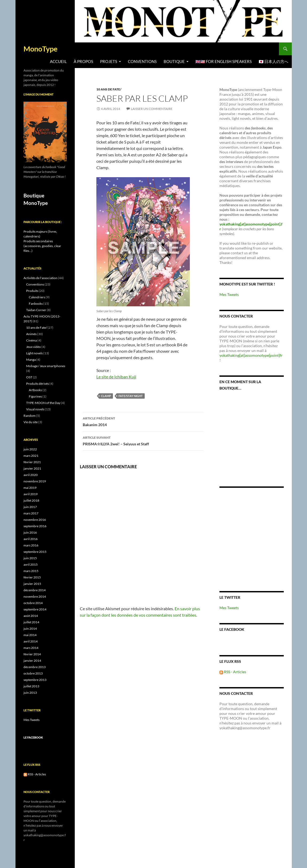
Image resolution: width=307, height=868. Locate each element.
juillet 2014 (31, 622)
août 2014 (31, 616)
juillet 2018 (31, 500)
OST (29, 377)
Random (29, 416)
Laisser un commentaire (152, 109)
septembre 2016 (35, 526)
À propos (83, 62)
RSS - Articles (233, 672)
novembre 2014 (35, 596)
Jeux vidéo (34, 347)
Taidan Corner (36, 310)
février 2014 (32, 654)
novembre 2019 (35, 481)
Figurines (35, 396)
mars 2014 (31, 648)
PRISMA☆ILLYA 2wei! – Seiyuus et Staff (143, 440)
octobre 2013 (33, 673)
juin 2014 (30, 629)
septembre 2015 (35, 552)
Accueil (58, 62)
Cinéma (32, 340)
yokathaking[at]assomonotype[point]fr (251, 355)
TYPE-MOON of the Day (43, 403)
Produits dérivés (38, 384)
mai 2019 (30, 488)
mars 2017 (31, 513)
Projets (109, 62)
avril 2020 (31, 475)
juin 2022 (30, 449)
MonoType (40, 49)
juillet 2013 (31, 686)
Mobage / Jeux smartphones (46, 366)
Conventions (142, 62)
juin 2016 (30, 532)
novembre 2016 (35, 520)
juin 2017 (30, 507)
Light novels (34, 353)
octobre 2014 (33, 603)
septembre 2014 (35, 609)
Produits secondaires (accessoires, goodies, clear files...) (42, 246)
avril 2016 (31, 539)
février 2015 (32, 577)
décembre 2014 (35, 590)
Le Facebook (232, 629)
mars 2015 (31, 571)
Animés (31, 334)
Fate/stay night (131, 396)
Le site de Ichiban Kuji (116, 377)
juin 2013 (30, 693)
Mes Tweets (229, 294)
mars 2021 (31, 456)
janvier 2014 (32, 661)
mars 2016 (31, 545)
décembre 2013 (35, 667)
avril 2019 (31, 494)
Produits (32, 291)
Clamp (106, 396)
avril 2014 (31, 641)
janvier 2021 (32, 468)
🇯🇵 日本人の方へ (273, 62)
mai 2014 (30, 635)
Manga (31, 360)
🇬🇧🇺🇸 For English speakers (224, 62)
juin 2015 (30, 558)
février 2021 (32, 462)
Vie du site (31, 422)
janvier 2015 (32, 584)
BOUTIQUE (174, 62)
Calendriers (37, 297)
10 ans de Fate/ (109, 89)
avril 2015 (31, 564)
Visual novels (35, 409)
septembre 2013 (35, 680)
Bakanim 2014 (143, 421)
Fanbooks (36, 304)
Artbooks (35, 390)
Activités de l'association (40, 278)
